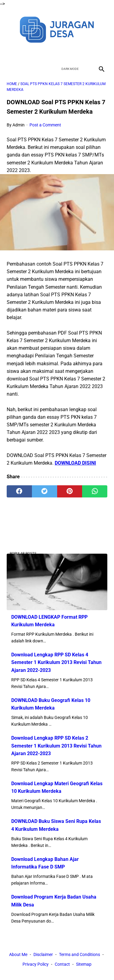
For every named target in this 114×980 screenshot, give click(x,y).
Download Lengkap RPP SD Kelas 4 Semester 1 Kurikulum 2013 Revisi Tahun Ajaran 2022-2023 (56, 662)
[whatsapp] (95, 491)
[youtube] (64, 53)
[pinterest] (70, 491)
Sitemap (84, 964)
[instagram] (79, 53)
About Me (18, 954)
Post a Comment (45, 125)
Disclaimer (43, 954)
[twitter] (50, 53)
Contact (62, 964)
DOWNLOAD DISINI (75, 463)
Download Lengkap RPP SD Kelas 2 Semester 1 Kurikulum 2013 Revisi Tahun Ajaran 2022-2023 (56, 746)
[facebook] (36, 53)
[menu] (10, 69)
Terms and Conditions (79, 954)
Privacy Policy (36, 964)
